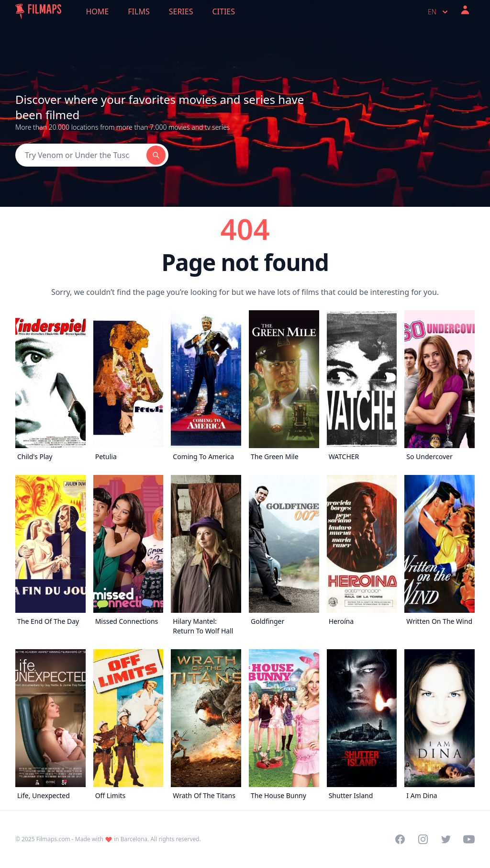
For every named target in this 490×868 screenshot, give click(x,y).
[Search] (81, 155)
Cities (223, 11)
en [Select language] (439, 12)
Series (181, 11)
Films (139, 11)
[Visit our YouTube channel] (469, 839)
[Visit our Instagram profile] (423, 839)
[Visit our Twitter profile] (446, 839)
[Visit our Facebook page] (400, 839)
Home (98, 11)
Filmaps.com (53, 839)
